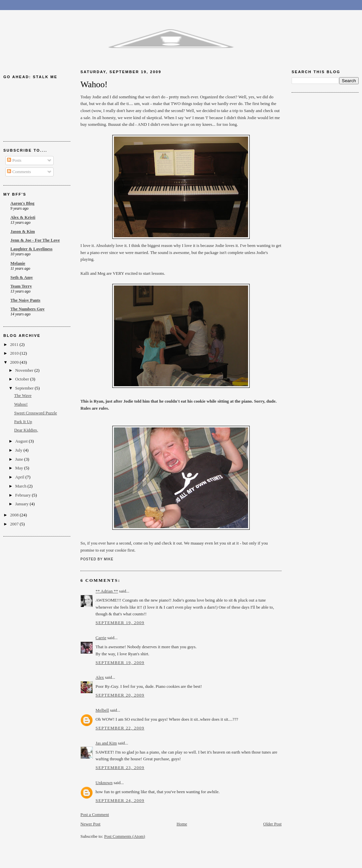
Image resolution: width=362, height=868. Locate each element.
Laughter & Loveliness (32, 249)
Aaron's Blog (22, 203)
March (21, 486)
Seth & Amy (22, 277)
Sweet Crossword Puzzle (36, 413)
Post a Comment (95, 815)
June (20, 459)
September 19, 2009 (120, 623)
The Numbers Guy (27, 309)
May (20, 468)
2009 (15, 362)
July (19, 450)
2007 (15, 524)
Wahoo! (21, 404)
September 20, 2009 (120, 695)
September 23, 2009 (120, 768)
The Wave (23, 396)
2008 (15, 515)
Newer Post (90, 824)
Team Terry (21, 286)
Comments (19, 172)
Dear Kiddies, (26, 430)
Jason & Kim (23, 232)
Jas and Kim (106, 743)
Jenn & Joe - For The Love (35, 240)
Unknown (104, 783)
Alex (100, 677)
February (23, 495)
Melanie (18, 263)
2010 (15, 353)
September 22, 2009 (120, 728)
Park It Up (23, 422)
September (25, 388)
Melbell (102, 710)
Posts (14, 160)
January (22, 504)
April (20, 477)
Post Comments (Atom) (125, 836)
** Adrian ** (107, 591)
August (22, 441)
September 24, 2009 (120, 801)
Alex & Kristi (23, 217)
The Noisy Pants (25, 300)
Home (182, 824)
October (23, 379)
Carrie (101, 638)
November (25, 370)
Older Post (272, 824)
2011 (15, 345)
